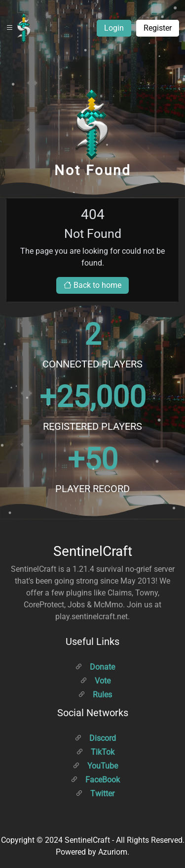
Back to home (92, 285)
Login (114, 28)
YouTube (95, 766)
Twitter (95, 794)
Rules (95, 695)
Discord (95, 738)
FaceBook (95, 780)
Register (158, 28)
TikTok (95, 752)
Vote (95, 681)
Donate (95, 667)
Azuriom (113, 852)
